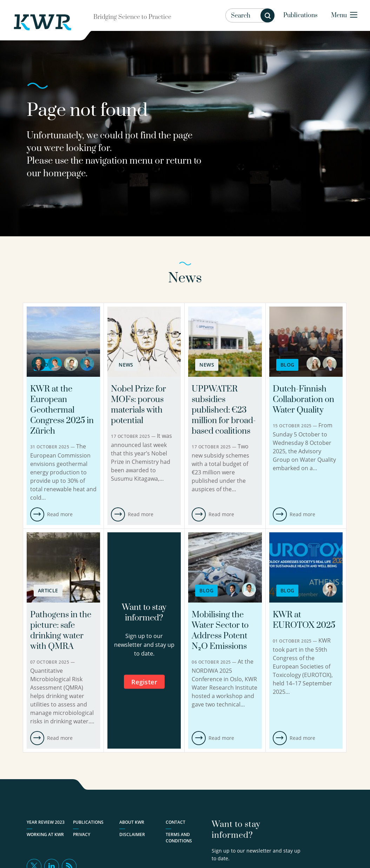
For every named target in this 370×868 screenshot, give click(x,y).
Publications (300, 15)
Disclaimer (132, 834)
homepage (64, 174)
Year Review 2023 (46, 822)
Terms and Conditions (179, 838)
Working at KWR (45, 834)
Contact (176, 822)
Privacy (82, 834)
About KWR (132, 822)
